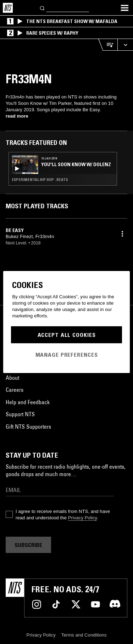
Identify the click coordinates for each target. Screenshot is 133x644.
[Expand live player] (125, 45)
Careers (15, 390)
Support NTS (20, 414)
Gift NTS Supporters (28, 426)
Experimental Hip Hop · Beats (40, 180)
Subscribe (28, 545)
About (12, 378)
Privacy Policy (82, 518)
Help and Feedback (28, 402)
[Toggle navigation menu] (124, 8)
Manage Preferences (67, 355)
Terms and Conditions (84, 635)
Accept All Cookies (67, 335)
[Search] (43, 8)
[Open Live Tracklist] (108, 45)
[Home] (8, 8)
